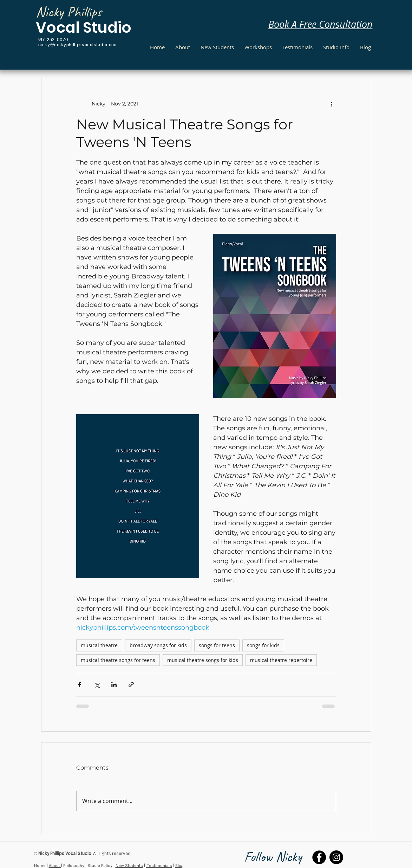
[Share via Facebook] (80, 685)
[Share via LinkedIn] (114, 685)
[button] (336, 47)
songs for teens (217, 645)
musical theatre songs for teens (118, 660)
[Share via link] (131, 685)
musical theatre (99, 645)
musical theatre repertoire (281, 660)
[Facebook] (319, 857)
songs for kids (263, 645)
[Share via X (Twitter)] (97, 685)
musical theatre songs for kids (203, 660)
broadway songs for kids (158, 645)
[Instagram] (336, 857)
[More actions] (332, 104)
